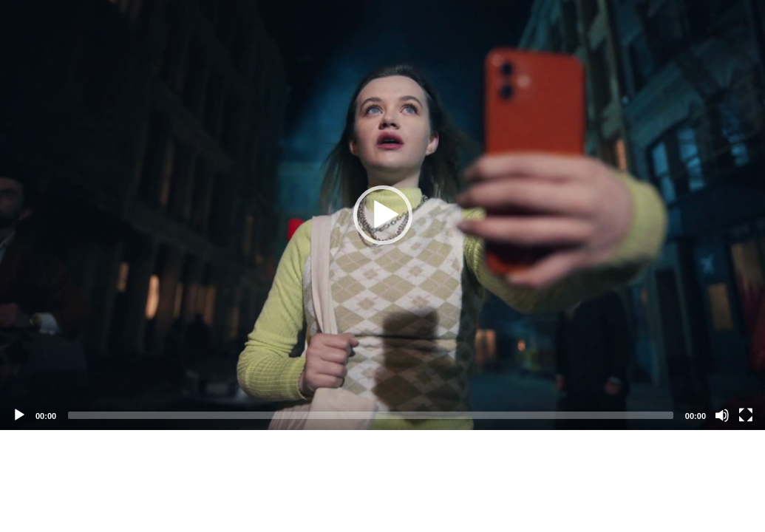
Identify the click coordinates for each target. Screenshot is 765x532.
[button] (383, 215)
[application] (382, 215)
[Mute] (722, 415)
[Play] (19, 415)
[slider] (371, 415)
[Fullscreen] (746, 415)
